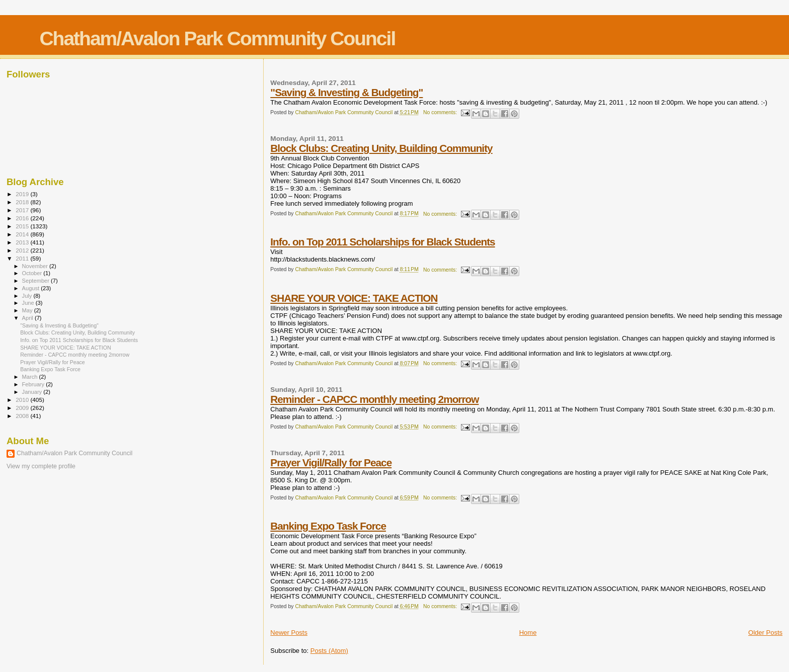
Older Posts (765, 633)
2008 (23, 416)
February (34, 384)
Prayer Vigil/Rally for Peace (331, 463)
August (32, 288)
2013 (23, 242)
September (37, 281)
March (31, 377)
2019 (23, 194)
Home (528, 633)
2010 (23, 400)
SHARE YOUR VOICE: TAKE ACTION (354, 298)
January (33, 392)
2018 (23, 202)
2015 (23, 226)
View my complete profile (41, 466)
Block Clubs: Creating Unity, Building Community (381, 148)
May (28, 310)
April (28, 318)
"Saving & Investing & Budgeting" (346, 92)
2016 (23, 218)
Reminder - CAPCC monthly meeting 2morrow (374, 399)
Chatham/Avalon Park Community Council (217, 38)
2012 (23, 250)
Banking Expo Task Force (328, 526)
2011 (23, 258)
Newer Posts (289, 633)
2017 (23, 210)
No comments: (441, 112)
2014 (23, 234)
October (33, 273)
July (28, 296)
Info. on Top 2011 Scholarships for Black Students (382, 242)
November (36, 266)
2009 (23, 408)
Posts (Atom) (329, 651)
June (29, 303)
